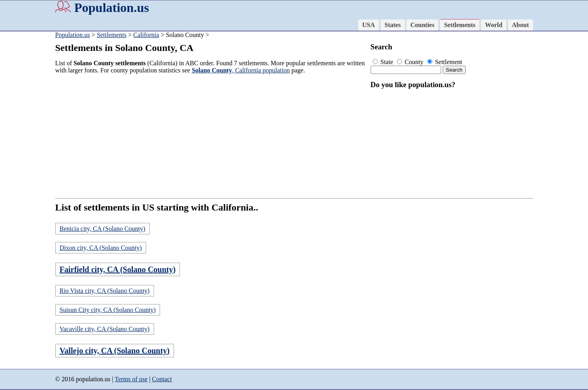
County (411, 62)
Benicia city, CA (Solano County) (103, 229)
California (146, 35)
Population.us (112, 8)
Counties (422, 25)
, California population (241, 70)
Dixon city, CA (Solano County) (101, 248)
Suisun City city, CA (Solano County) (108, 310)
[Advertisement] (211, 136)
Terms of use (131, 379)
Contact (162, 379)
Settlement (445, 62)
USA (369, 25)
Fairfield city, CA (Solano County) (118, 269)
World (494, 25)
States (393, 25)
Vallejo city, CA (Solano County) (115, 351)
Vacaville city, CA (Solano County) (105, 329)
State (384, 62)
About (521, 25)
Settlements (460, 25)
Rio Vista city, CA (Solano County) (105, 291)
